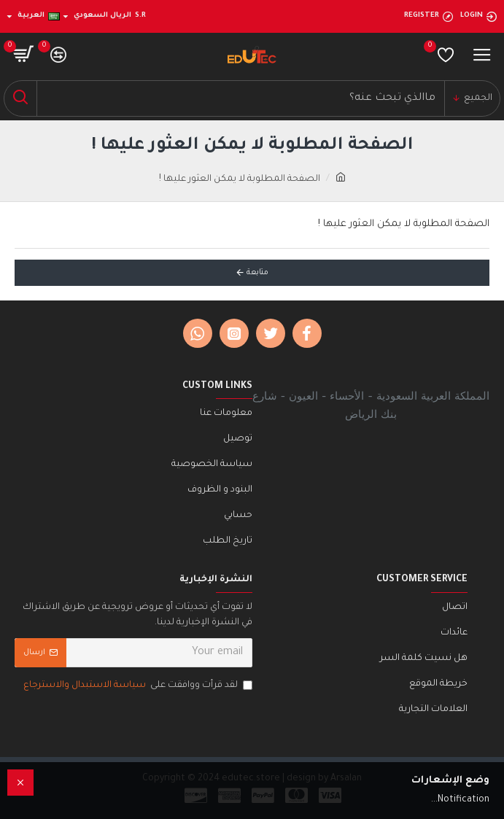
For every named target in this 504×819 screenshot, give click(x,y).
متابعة (257, 273)
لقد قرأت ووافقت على (137, 686)
